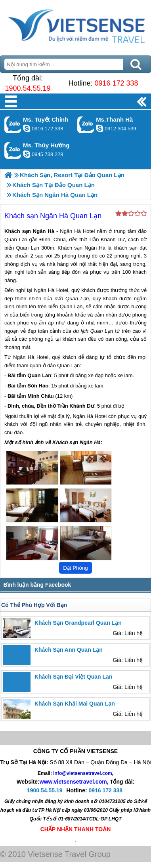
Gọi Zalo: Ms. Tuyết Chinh (13, 125)
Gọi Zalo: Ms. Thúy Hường (13, 150)
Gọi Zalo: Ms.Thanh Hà (86, 125)
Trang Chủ (75, 26)
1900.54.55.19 (28, 88)
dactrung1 (27, 154)
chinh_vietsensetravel (27, 128)
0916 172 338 (116, 83)
